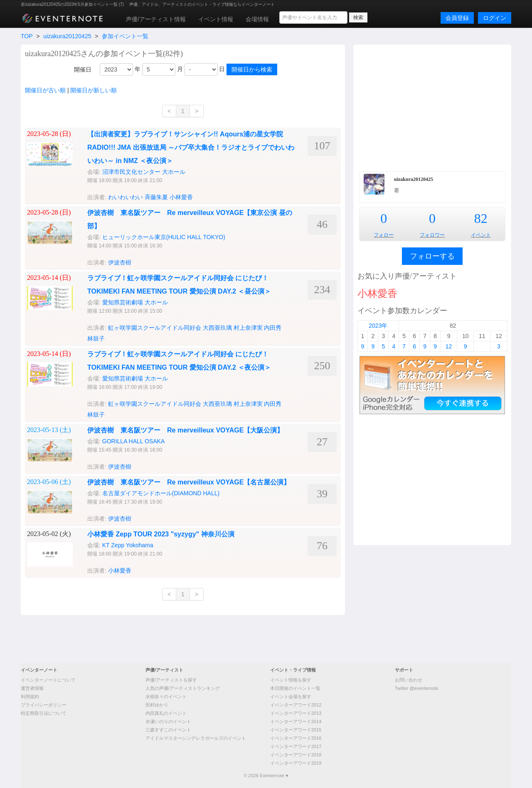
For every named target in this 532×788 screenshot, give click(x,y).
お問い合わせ (409, 680)
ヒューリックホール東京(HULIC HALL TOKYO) (164, 237)
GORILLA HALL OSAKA (133, 441)
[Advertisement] (432, 107)
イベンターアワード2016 (296, 738)
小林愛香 (181, 197)
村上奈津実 (248, 328)
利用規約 (30, 697)
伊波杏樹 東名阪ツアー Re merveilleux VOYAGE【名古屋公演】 (189, 482)
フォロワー (432, 235)
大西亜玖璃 (217, 328)
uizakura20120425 (67, 36)
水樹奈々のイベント (166, 697)
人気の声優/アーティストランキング (183, 688)
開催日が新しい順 (94, 90)
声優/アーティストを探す (171, 680)
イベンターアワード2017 (296, 746)
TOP (27, 36)
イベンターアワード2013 (296, 713)
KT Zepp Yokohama (128, 545)
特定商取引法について (44, 713)
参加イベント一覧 (125, 36)
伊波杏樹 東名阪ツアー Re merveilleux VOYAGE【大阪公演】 (185, 430)
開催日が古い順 (45, 90)
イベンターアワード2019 (296, 763)
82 (481, 218)
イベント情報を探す (291, 680)
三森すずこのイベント (168, 730)
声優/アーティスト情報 (156, 19)
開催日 (83, 69)
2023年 (378, 326)
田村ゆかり (157, 705)
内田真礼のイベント (166, 713)
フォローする (432, 256)
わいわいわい (126, 197)
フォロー (384, 235)
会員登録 (457, 18)
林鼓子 (96, 338)
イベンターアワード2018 (296, 755)
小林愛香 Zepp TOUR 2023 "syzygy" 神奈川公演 (161, 534)
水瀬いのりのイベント (168, 721)
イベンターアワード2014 (296, 721)
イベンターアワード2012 (296, 705)
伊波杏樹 (120, 262)
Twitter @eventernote (417, 688)
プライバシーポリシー (44, 705)
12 (449, 346)
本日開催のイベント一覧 (295, 688)
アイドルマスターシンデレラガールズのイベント (196, 738)
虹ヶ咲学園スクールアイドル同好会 (155, 328)
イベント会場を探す (291, 697)
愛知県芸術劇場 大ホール (135, 302)
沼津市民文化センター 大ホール (144, 172)
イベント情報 (216, 19)
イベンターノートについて (48, 680)
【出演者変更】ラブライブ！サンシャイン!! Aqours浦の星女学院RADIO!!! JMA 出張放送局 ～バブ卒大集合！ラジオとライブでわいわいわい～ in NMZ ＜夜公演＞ (191, 147)
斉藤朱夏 (156, 197)
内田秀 (273, 328)
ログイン (495, 18)
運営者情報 (32, 688)
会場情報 (257, 19)
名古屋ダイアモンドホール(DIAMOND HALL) (161, 493)
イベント (481, 235)
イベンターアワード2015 (296, 730)
